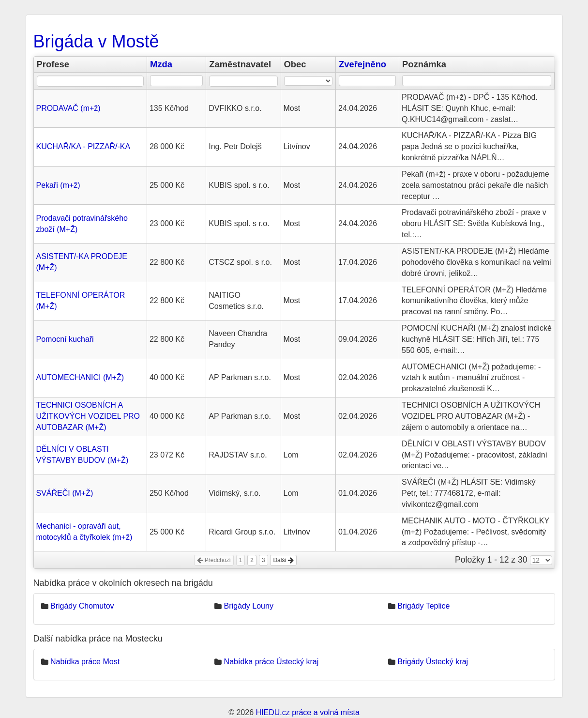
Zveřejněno (362, 64)
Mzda (161, 64)
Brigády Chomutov (82, 606)
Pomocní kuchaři (65, 339)
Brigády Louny (249, 606)
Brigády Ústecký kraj (433, 662)
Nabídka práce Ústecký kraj (271, 662)
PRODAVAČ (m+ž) (68, 108)
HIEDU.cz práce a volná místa (307, 712)
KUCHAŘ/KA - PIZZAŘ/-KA (83, 146)
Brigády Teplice (423, 606)
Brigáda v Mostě (96, 41)
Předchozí (214, 560)
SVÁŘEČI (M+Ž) (65, 493)
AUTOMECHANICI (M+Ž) (80, 377)
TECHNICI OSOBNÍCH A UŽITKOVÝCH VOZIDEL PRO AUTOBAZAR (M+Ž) (88, 416)
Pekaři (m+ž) (58, 185)
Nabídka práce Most (85, 662)
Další (283, 560)
